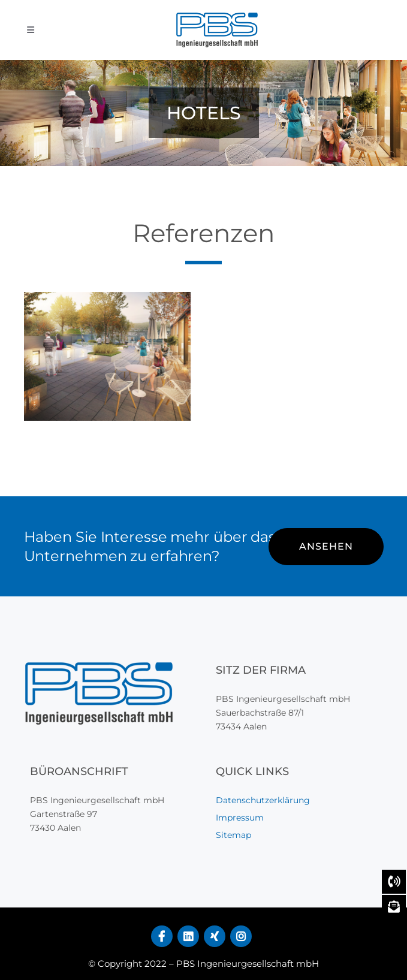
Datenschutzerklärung (263, 800)
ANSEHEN (326, 546)
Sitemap (233, 835)
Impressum (240, 818)
